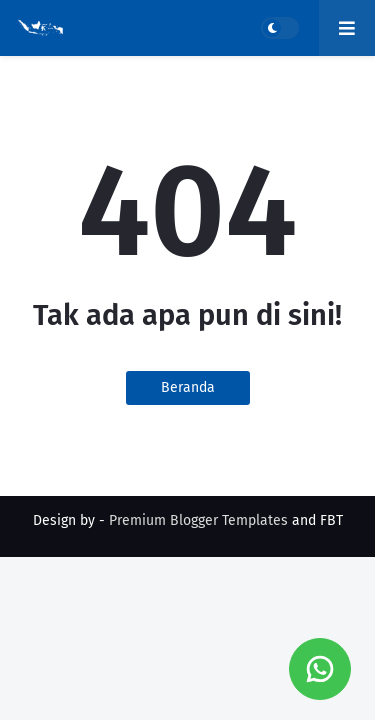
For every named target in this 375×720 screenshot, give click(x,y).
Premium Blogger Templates (198, 520)
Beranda (188, 387)
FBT (331, 520)
